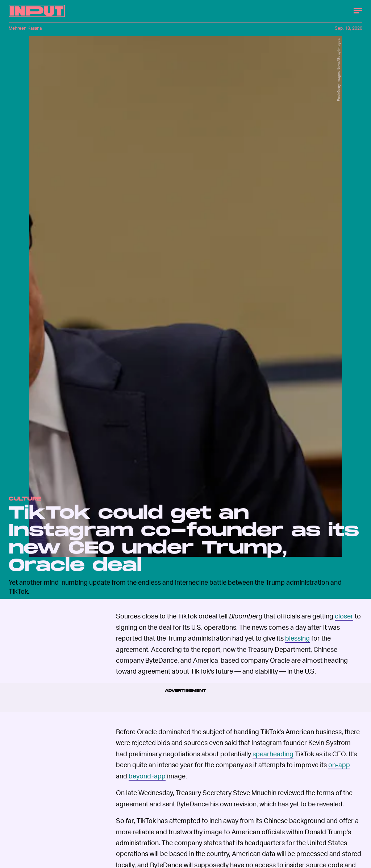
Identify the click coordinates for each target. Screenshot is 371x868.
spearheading (273, 754)
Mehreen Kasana (25, 28)
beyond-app (147, 776)
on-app (339, 764)
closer (344, 616)
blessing (297, 638)
